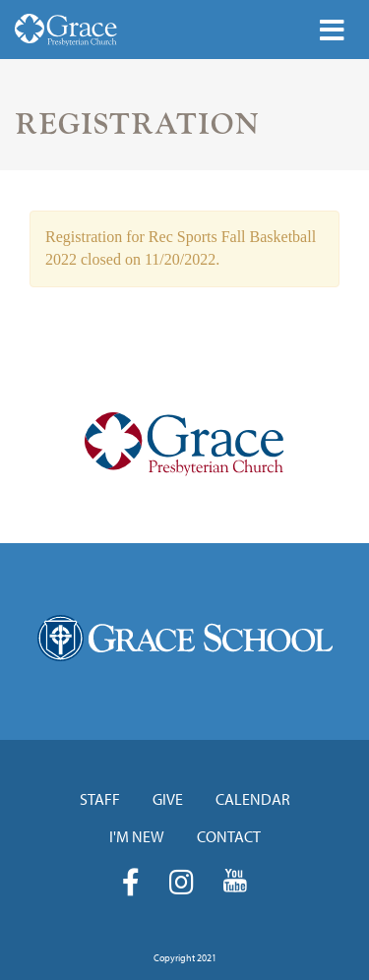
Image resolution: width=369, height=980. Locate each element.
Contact (229, 836)
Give (168, 799)
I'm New (137, 836)
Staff (100, 799)
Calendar (253, 799)
